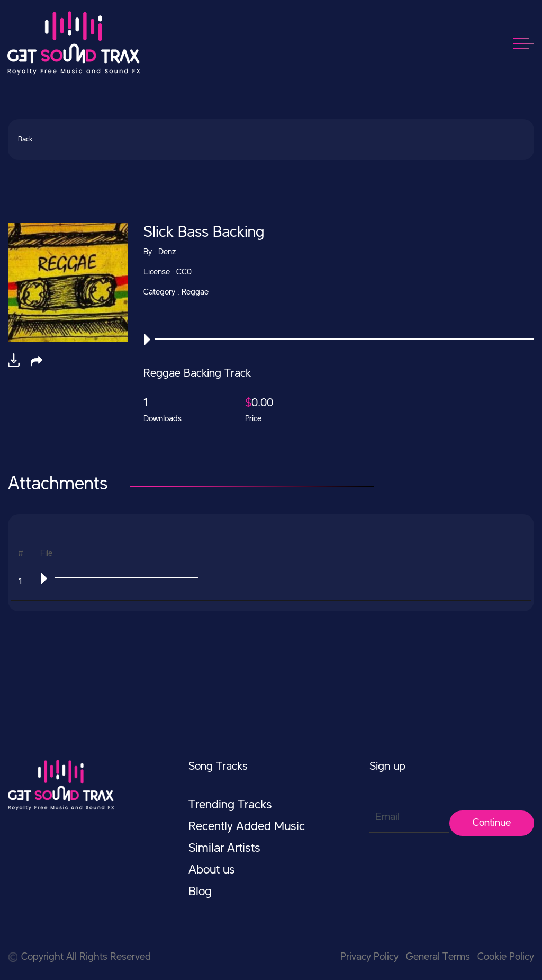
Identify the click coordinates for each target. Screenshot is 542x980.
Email (387, 817)
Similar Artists (224, 849)
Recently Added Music (247, 827)
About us (212, 870)
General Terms (438, 957)
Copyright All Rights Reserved (79, 957)
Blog (200, 892)
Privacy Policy (369, 957)
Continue (492, 823)
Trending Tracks (230, 805)
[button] (37, 361)
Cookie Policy (506, 957)
